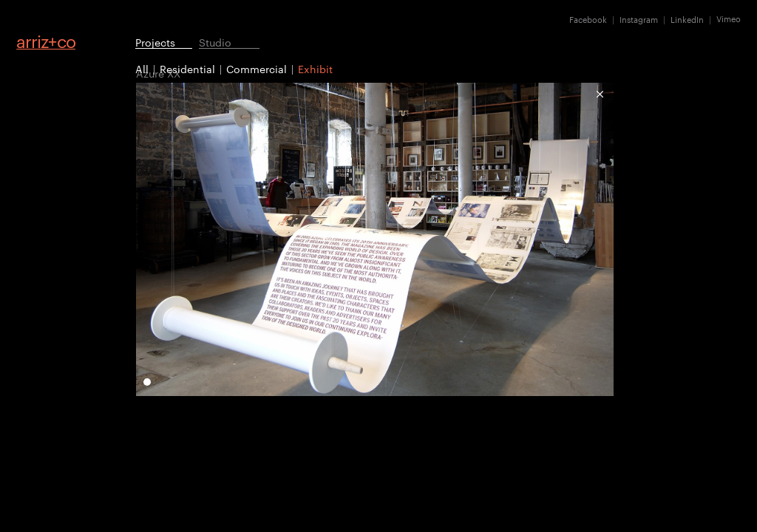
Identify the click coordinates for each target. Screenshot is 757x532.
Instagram (639, 19)
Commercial (257, 69)
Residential (187, 69)
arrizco (46, 41)
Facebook (588, 19)
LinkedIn (687, 19)
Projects (155, 42)
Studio (215, 42)
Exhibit (315, 69)
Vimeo (729, 19)
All (142, 69)
